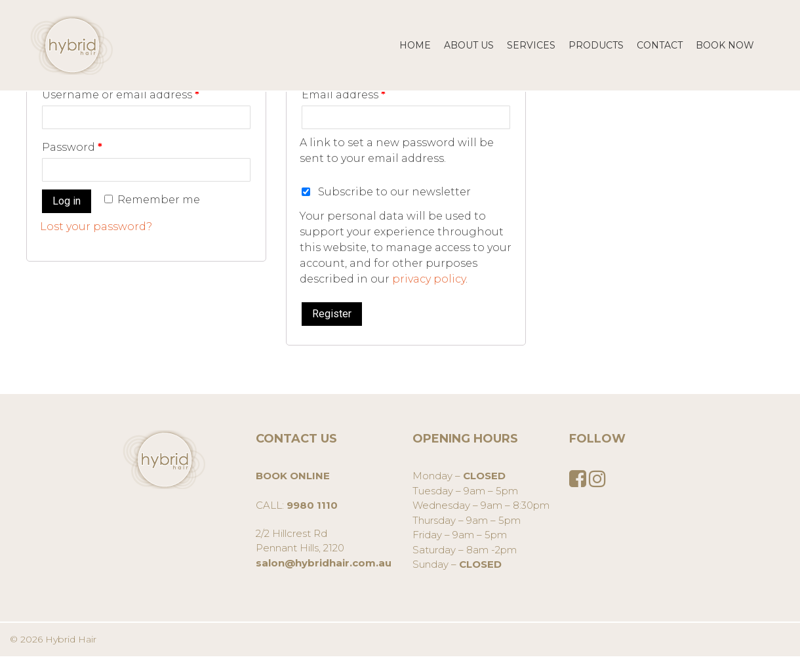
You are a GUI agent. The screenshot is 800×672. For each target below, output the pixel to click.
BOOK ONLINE (293, 476)
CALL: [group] (297, 490)
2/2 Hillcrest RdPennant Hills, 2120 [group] (324, 548)
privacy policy (429, 279)
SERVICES (531, 45)
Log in (67, 201)
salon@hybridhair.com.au (324, 563)
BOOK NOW (725, 45)
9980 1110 (312, 505)
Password (72, 147)
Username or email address (121, 95)
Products (596, 45)
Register (332, 314)
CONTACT (660, 45)
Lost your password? (96, 227)
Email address (344, 95)
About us (469, 45)
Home (415, 45)
